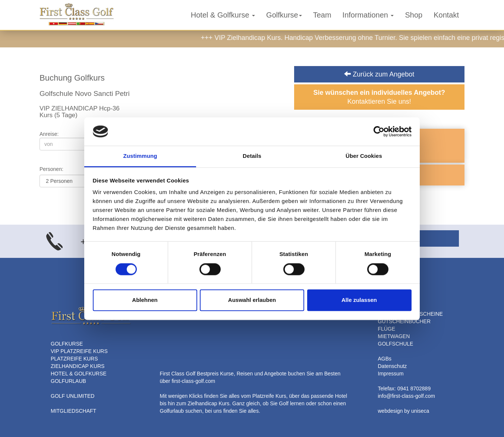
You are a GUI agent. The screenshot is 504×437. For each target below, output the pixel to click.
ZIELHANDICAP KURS (78, 366)
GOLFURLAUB (68, 381)
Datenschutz (393, 366)
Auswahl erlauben (252, 300)
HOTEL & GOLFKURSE (79, 374)
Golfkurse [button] (284, 15)
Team (322, 15)
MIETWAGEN (394, 336)
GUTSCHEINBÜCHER (404, 321)
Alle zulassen (359, 300)
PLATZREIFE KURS (74, 359)
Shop (414, 15)
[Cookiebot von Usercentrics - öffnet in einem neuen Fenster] (379, 131)
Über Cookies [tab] (364, 156)
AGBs (385, 359)
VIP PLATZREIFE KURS (79, 351)
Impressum (391, 374)
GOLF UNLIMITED (73, 396)
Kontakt (446, 15)
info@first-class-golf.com (407, 396)
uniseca (420, 411)
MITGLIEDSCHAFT (73, 411)
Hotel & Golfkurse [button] (223, 15)
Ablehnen (145, 300)
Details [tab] (252, 156)
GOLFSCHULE (396, 344)
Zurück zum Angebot (379, 74)
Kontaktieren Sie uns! (379, 97)
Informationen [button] (368, 15)
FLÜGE (387, 329)
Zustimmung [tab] (140, 156)
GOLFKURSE (67, 344)
